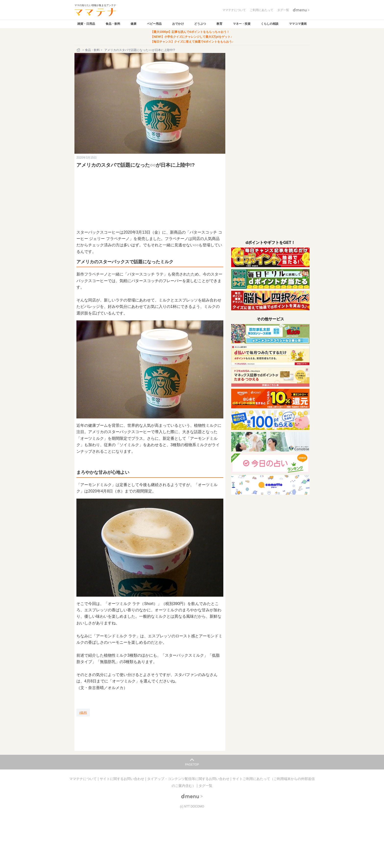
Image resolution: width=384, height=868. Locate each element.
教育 (219, 24)
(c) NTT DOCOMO (192, 806)
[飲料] (83, 713)
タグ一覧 (205, 786)
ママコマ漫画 (298, 24)
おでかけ (178, 24)
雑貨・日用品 (86, 24)
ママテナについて (84, 779)
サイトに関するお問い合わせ (122, 779)
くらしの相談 (270, 24)
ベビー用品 (154, 24)
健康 (133, 24)
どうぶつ (200, 24)
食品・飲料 (113, 24)
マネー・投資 (242, 24)
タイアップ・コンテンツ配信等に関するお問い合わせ (189, 779)
